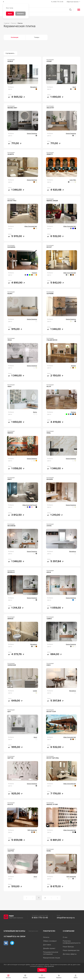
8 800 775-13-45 (40, 918)
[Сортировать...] (10, 53)
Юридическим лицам (52, 958)
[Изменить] (20, 14)
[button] (76, 976)
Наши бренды (68, 947)
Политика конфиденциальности (72, 942)
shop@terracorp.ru (66, 918)
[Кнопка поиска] (70, 10)
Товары (37, 37)
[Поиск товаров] (41, 10)
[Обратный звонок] (74, 2)
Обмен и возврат (50, 941)
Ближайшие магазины (14, 931)
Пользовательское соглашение (51, 953)
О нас (65, 937)
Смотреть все (33, 931)
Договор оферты (70, 954)
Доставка (47, 945)
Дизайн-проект (49, 948)
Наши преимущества (71, 950)
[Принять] (42, 970)
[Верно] (10, 14)
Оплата (46, 937)
